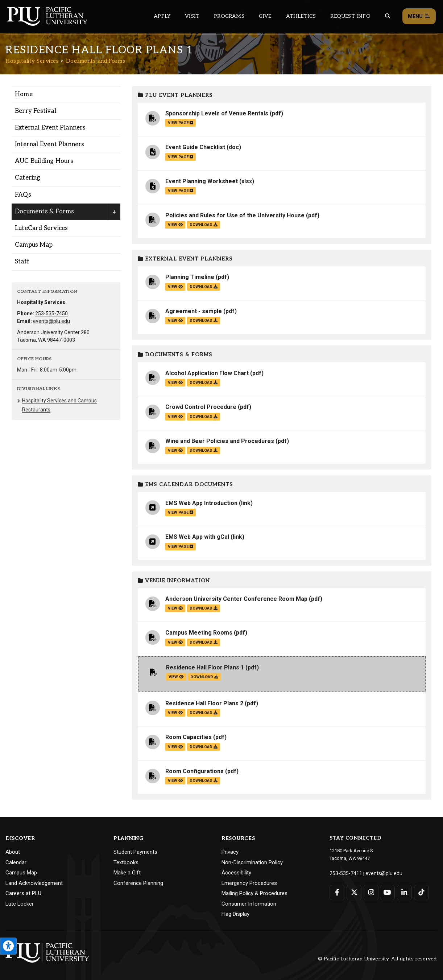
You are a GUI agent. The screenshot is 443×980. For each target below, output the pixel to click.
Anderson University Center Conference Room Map (236, 599)
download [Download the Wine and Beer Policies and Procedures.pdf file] (204, 450)
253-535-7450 (51, 313)
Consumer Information (249, 904)
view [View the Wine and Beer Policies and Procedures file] (175, 450)
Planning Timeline (190, 277)
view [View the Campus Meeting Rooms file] (175, 642)
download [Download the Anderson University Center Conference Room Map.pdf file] (204, 608)
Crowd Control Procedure (201, 407)
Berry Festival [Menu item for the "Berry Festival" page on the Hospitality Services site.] (36, 111)
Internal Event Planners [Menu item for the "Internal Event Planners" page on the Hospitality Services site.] (50, 144)
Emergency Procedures (249, 883)
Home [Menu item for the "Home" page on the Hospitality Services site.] (24, 94)
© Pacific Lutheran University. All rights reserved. (378, 959)
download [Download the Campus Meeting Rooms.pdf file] (204, 642)
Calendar (16, 862)
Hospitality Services (32, 61)
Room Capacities (189, 737)
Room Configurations (194, 771)
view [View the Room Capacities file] (175, 747)
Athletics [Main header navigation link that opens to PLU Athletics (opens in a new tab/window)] (301, 16)
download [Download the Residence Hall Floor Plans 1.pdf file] (204, 677)
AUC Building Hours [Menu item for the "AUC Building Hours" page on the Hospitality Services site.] (44, 161)
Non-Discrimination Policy (252, 862)
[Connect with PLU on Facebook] (337, 892)
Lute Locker (20, 904)
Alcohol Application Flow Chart (207, 373)
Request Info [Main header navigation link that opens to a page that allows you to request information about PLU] (350, 16)
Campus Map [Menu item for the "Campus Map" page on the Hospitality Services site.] (34, 245)
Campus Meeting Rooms (199, 633)
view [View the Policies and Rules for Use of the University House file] (175, 225)
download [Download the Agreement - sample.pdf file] (204, 321)
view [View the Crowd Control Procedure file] (175, 417)
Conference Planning (138, 883)
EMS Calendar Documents (185, 485)
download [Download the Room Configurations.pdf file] (204, 781)
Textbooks (126, 862)
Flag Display (235, 914)
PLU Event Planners (175, 95)
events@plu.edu (51, 321)
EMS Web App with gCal (197, 537)
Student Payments (135, 852)
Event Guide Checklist (195, 147)
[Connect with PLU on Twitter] (354, 892)
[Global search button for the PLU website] (388, 16)
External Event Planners (185, 259)
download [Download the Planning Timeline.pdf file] (204, 287)
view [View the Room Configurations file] (175, 781)
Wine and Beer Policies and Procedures (220, 441)
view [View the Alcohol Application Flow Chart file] (175, 383)
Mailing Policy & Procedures (254, 893)
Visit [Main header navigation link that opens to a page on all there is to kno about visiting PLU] (192, 16)
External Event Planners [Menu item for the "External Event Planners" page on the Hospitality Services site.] (50, 128)
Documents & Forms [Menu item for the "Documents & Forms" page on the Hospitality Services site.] (44, 212)
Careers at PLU (23, 893)
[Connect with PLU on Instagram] (370, 892)
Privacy (230, 852)
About (13, 852)
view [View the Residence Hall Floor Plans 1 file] (176, 677)
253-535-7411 (344, 873)
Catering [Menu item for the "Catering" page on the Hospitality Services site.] (28, 178)
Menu (419, 17)
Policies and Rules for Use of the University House (235, 215)
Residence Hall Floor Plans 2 (204, 703)
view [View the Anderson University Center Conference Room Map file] (175, 608)
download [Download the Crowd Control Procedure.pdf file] (204, 417)
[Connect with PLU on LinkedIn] (403, 892)
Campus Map (21, 873)
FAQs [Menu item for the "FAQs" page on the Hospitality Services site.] (23, 195)
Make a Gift (127, 873)
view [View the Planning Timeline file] (175, 287)
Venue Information (174, 581)
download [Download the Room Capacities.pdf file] (204, 747)
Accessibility (236, 873)
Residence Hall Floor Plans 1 (205, 667)
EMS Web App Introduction (201, 503)
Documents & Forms (175, 355)
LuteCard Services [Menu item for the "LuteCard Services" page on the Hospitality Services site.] (41, 228)
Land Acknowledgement (34, 883)
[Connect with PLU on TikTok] (420, 892)
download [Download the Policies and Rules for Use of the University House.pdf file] (204, 225)
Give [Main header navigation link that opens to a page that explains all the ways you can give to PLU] (265, 16)
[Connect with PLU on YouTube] (387, 892)
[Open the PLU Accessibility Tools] (8, 946)
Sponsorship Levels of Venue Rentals (217, 113)
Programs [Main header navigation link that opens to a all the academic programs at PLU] (229, 16)
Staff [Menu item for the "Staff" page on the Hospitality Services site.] (22, 262)
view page (181, 123)
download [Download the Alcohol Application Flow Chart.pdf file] (204, 383)
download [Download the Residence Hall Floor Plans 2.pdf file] (204, 713)
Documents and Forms (96, 61)
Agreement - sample (194, 311)
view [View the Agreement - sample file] (175, 321)
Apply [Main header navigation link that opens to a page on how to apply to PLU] (162, 16)
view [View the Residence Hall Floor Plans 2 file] (175, 713)
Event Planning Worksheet (202, 181)
